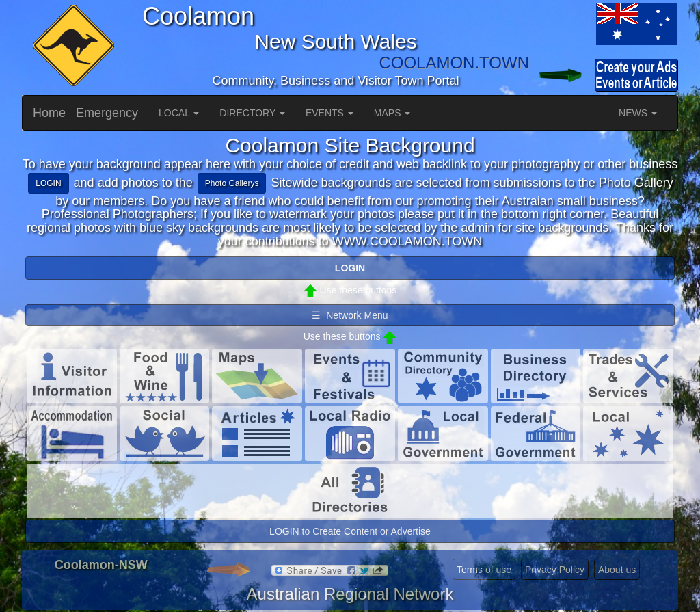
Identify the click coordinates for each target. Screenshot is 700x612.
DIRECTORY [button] (252, 113)
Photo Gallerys (232, 183)
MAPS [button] (392, 113)
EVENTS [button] (329, 113)
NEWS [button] (638, 113)
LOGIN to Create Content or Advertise (350, 531)
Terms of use (484, 570)
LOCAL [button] (179, 113)
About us (617, 570)
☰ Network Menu (350, 315)
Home (49, 113)
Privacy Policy (555, 570)
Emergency (107, 113)
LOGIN (48, 183)
